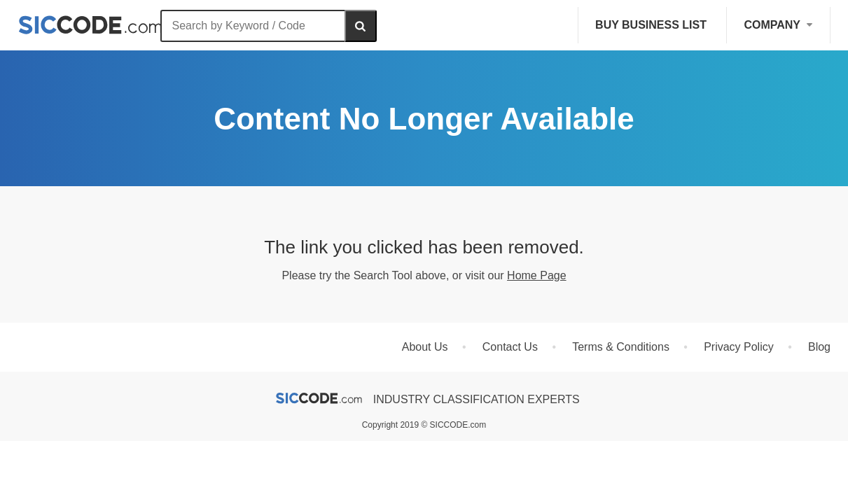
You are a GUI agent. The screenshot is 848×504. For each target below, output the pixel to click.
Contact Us (510, 347)
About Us (425, 347)
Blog (819, 347)
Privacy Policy (739, 347)
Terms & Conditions (621, 347)
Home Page (537, 275)
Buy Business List (651, 25)
